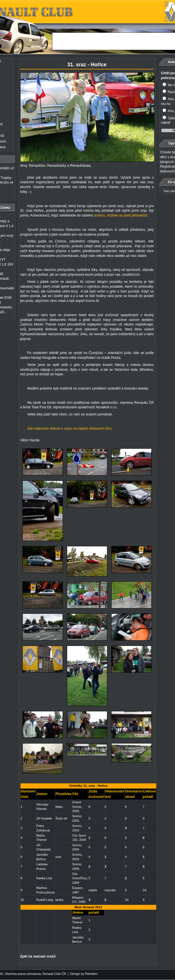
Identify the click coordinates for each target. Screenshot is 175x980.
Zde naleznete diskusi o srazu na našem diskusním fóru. (70, 429)
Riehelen (91, 974)
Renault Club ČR (54, 974)
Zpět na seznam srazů (38, 956)
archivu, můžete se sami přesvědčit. (121, 215)
